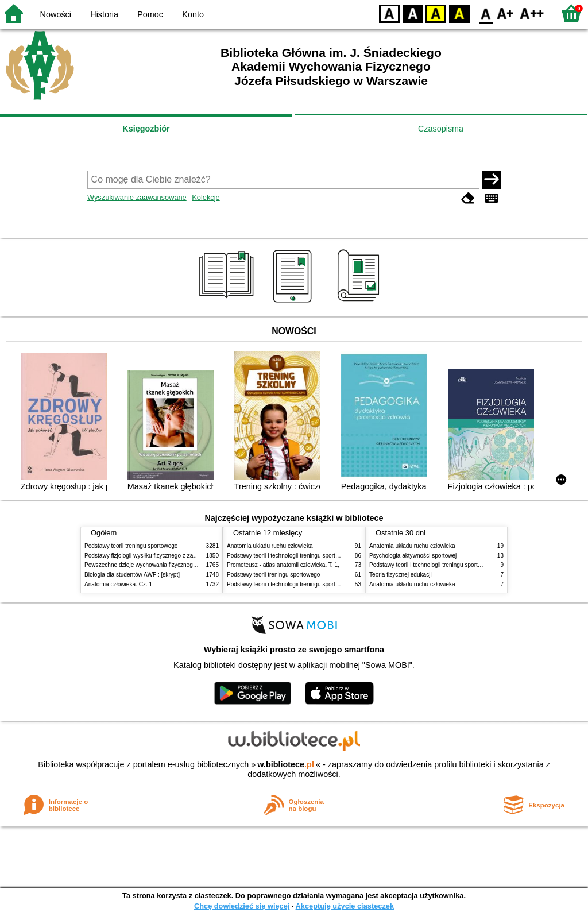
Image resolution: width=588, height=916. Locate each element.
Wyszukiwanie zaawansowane (137, 197)
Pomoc (150, 14)
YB (436, 13)
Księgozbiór (146, 129)
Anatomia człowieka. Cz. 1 (118, 584)
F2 (532, 13)
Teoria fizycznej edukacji (401, 575)
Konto (193, 14)
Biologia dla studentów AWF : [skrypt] (132, 575)
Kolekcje (206, 197)
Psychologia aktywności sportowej (413, 556)
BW (413, 13)
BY (459, 13)
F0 (486, 13)
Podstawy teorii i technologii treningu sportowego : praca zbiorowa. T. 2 (318, 556)
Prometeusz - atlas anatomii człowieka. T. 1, (283, 565)
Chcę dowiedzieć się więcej (242, 906)
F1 (506, 13)
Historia (104, 14)
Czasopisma (441, 129)
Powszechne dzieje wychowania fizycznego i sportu (150, 565)
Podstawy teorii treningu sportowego (131, 546)
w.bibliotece (286, 764)
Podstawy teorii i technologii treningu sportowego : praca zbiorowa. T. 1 (318, 584)
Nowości (56, 14)
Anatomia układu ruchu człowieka (270, 546)
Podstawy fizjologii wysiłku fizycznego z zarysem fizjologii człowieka (171, 556)
